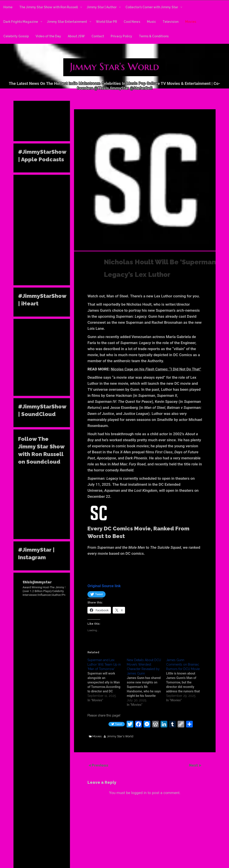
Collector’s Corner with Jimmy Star (152, 7)
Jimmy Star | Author (102, 7)
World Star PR (106, 22)
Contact (98, 36)
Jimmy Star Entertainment (67, 22)
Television (171, 22)
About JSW (76, 36)
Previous (100, 765)
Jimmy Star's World (120, 736)
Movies (191, 22)
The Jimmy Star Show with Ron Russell (49, 7)
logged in (139, 793)
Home (8, 7)
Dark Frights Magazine (21, 22)
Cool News (132, 22)
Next (194, 765)
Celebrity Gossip (16, 36)
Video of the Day (48, 36)
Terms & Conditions (154, 36)
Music (151, 22)
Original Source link (104, 586)
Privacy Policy (121, 36)
